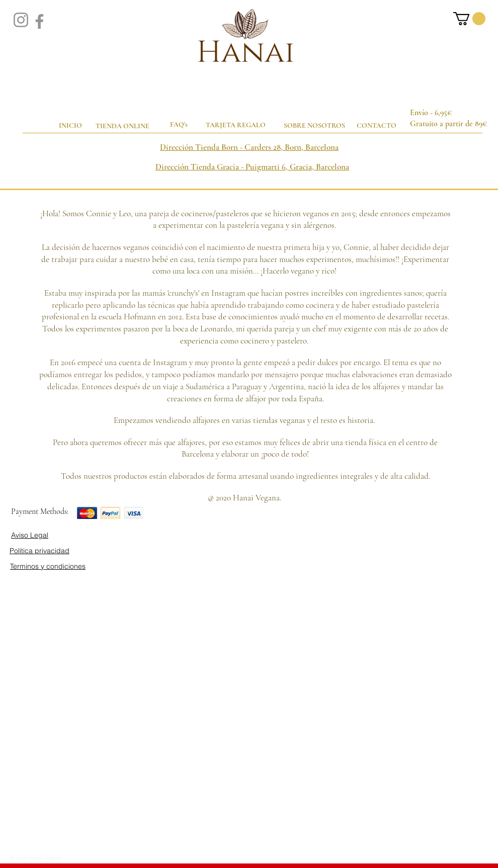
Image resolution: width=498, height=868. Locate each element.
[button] (469, 19)
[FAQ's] (180, 125)
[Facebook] (39, 21)
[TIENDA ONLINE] (122, 126)
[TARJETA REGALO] (236, 125)
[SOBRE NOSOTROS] (314, 126)
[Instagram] (21, 20)
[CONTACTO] (377, 125)
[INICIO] (70, 126)
